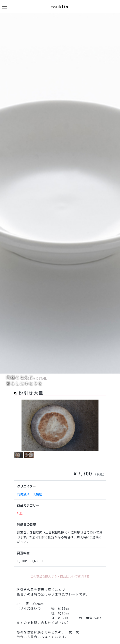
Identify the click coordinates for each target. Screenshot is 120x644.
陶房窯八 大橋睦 (30, 494)
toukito (60, 7)
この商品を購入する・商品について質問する (60, 576)
